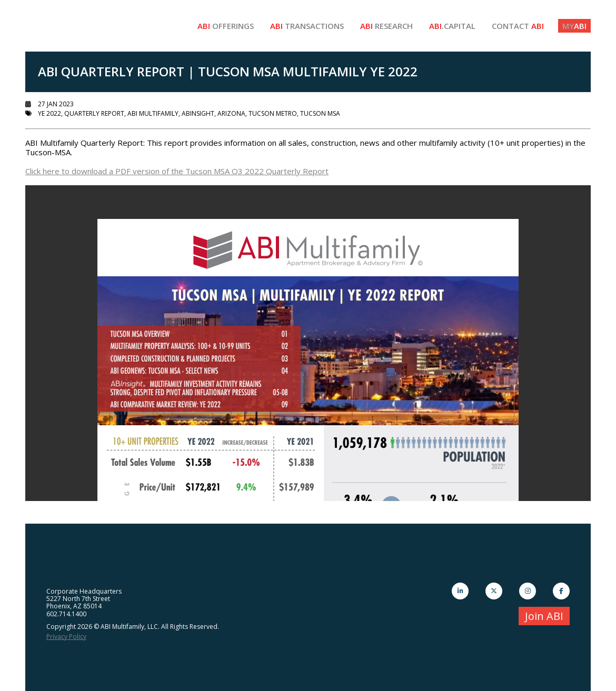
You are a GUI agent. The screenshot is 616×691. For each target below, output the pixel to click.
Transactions (307, 26)
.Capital (452, 26)
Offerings (226, 26)
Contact (518, 26)
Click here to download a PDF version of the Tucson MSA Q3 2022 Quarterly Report (177, 171)
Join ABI (544, 616)
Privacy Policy (66, 637)
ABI (574, 26)
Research (386, 26)
